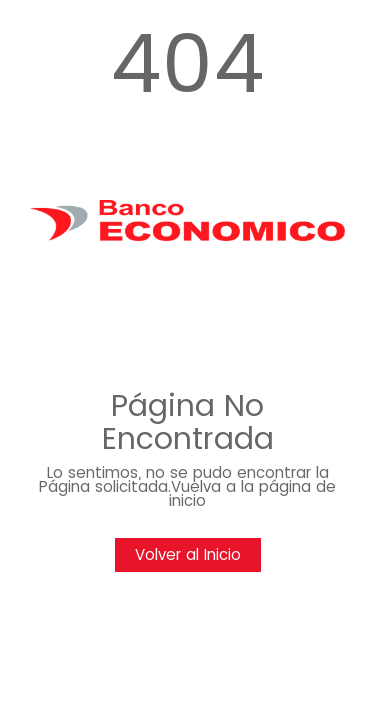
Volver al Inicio (188, 554)
